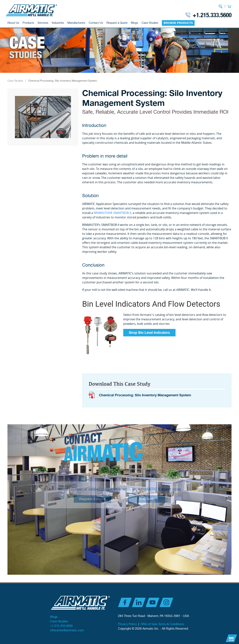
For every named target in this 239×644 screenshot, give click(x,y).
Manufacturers (76, 23)
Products (28, 23)
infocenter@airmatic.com (67, 630)
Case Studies (150, 23)
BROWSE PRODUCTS (178, 23)
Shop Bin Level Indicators (149, 333)
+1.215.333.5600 (212, 15)
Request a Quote (117, 23)
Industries (58, 23)
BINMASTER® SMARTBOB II (112, 213)
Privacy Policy (127, 624)
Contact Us (96, 23)
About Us (13, 23)
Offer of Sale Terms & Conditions (162, 624)
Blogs (135, 23)
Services (43, 23)
